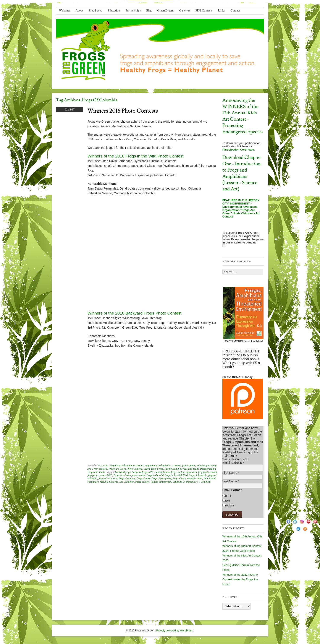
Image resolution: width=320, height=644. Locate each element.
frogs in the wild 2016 (176, 475)
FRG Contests (204, 11)
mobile (230, 505)
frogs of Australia (198, 475)
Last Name (231, 481)
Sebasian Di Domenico (185, 482)
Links (221, 11)
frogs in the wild (155, 475)
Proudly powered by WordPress (175, 631)
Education (114, 11)
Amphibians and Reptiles (158, 466)
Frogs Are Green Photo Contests (125, 469)
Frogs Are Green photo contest (129, 475)
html (228, 496)
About (79, 11)
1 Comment (204, 482)
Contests (176, 466)
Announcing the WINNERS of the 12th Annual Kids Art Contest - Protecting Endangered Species (242, 116)
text (228, 501)
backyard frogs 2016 (142, 472)
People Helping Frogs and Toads (182, 469)
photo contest (142, 482)
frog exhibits (189, 466)
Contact (235, 11)
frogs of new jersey (162, 479)
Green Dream (165, 11)
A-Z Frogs (103, 466)
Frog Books (95, 11)
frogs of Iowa (144, 479)
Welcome (64, 11)
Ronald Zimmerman (161, 482)
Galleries (185, 11)
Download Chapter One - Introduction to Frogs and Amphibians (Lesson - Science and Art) (242, 173)
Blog (149, 11)
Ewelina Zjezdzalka (187, 472)
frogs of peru (179, 479)
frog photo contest (208, 472)
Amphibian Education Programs (127, 466)
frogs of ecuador (127, 479)
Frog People (203, 466)
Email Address (233, 463)
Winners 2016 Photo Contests (123, 111)
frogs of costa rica (108, 479)
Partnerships (133, 11)
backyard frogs (123, 472)
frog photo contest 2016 (100, 475)
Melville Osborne (109, 482)
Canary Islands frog (165, 472)
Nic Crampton (127, 482)
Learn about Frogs (154, 469)
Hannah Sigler (195, 479)
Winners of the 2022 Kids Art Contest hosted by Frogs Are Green (240, 579)
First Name (231, 473)
